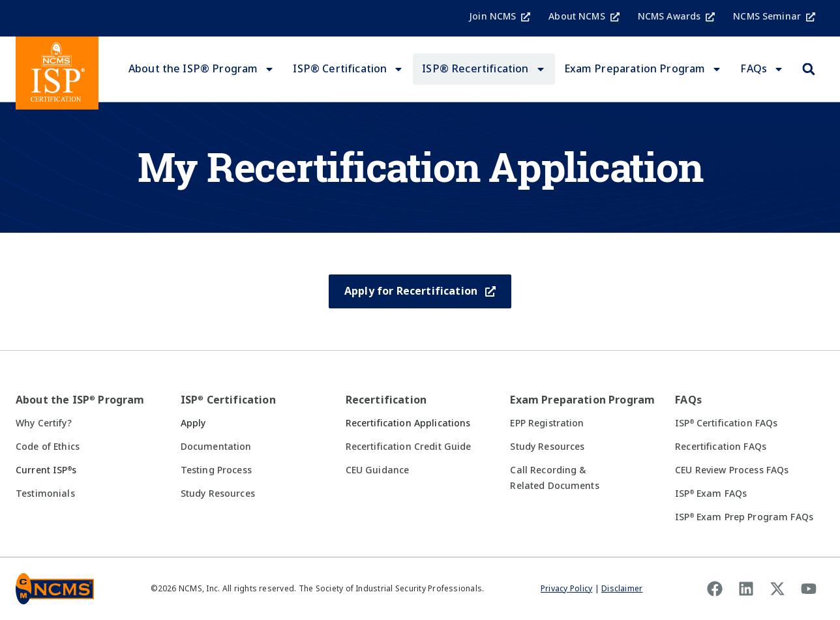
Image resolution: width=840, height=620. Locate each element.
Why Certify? (44, 423)
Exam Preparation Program (643, 69)
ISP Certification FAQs (726, 423)
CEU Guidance (378, 470)
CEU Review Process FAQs (732, 470)
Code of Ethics (48, 447)
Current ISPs (46, 470)
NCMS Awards (677, 16)
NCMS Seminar (774, 16)
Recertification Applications (408, 423)
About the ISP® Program (202, 69)
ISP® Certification (348, 69)
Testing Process (216, 470)
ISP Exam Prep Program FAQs (744, 517)
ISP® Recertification (484, 69)
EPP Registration (547, 423)
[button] (809, 69)
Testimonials (45, 494)
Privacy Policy (566, 589)
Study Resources (218, 494)
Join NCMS (500, 16)
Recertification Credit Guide (409, 447)
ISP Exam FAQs (711, 494)
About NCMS (584, 16)
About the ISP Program (80, 400)
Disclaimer (622, 589)
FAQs (762, 69)
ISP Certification (228, 400)
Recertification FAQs (721, 447)
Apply (193, 423)
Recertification (386, 400)
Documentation (216, 447)
